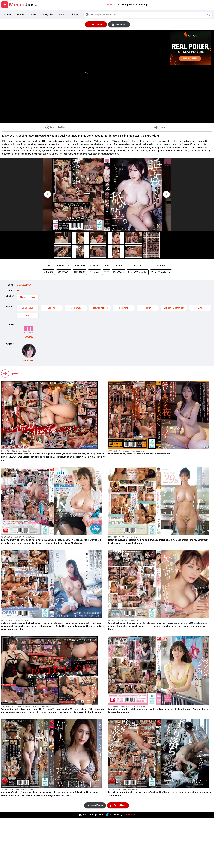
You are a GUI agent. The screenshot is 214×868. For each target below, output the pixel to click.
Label (62, 14)
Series (33, 14)
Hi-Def (148, 308)
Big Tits (52, 308)
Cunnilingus (28, 308)
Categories (47, 14)
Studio (20, 14)
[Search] (148, 15)
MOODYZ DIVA (24, 285)
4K (28, 315)
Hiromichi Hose (28, 297)
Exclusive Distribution (174, 308)
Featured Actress (100, 308)
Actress (7, 14)
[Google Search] (209, 15)
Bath (200, 308)
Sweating (124, 308)
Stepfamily (76, 308)
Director (75, 14)
